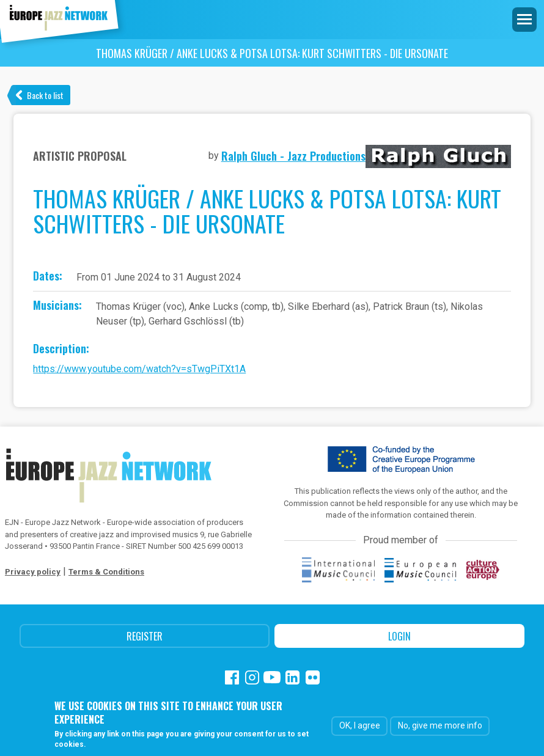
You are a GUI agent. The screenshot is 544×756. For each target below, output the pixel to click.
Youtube (272, 677)
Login (399, 636)
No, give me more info (440, 726)
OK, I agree (360, 726)
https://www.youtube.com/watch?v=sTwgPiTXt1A (139, 369)
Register (145, 636)
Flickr (313, 677)
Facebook (232, 677)
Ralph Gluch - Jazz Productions (293, 156)
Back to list (45, 95)
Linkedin (292, 677)
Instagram (252, 677)
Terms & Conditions (106, 572)
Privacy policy (33, 572)
